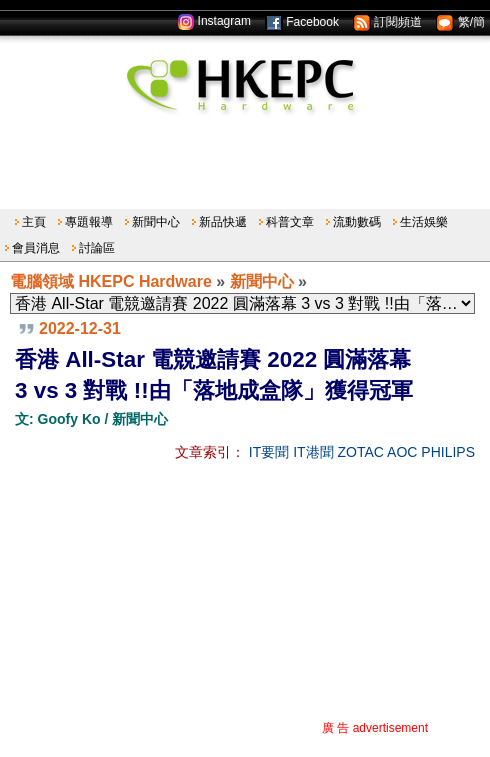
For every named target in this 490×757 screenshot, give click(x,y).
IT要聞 (269, 452)
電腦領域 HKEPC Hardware (111, 281)
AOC (402, 452)
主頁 (34, 222)
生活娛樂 (424, 222)
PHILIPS (448, 452)
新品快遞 (223, 222)
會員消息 (36, 248)
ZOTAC (361, 452)
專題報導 (89, 222)
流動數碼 (357, 222)
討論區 (97, 248)
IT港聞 (313, 452)
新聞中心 (156, 222)
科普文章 (290, 222)
